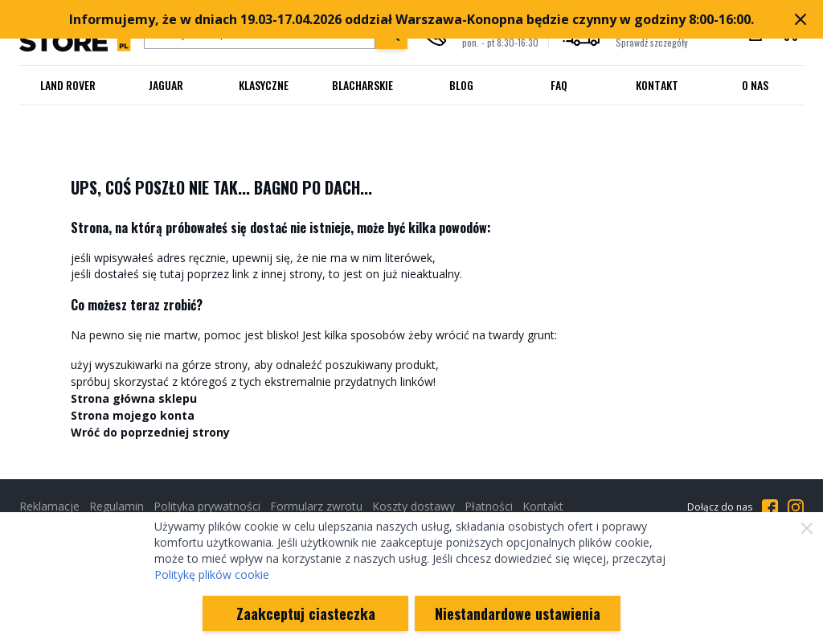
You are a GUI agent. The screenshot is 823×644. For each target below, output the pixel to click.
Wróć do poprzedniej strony (150, 432)
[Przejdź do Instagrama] (796, 507)
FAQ (559, 85)
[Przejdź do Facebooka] (770, 507)
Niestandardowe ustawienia (518, 613)
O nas (755, 85)
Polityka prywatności (207, 506)
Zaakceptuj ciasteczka (306, 613)
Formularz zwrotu (316, 506)
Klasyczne (264, 85)
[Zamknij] (807, 528)
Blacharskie (362, 85)
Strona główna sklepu (134, 398)
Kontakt (657, 85)
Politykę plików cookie (212, 574)
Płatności (489, 506)
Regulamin (117, 506)
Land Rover (68, 85)
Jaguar (166, 85)
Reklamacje (49, 506)
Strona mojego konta (133, 415)
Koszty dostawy (414, 506)
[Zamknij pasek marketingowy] (800, 19)
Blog (461, 85)
